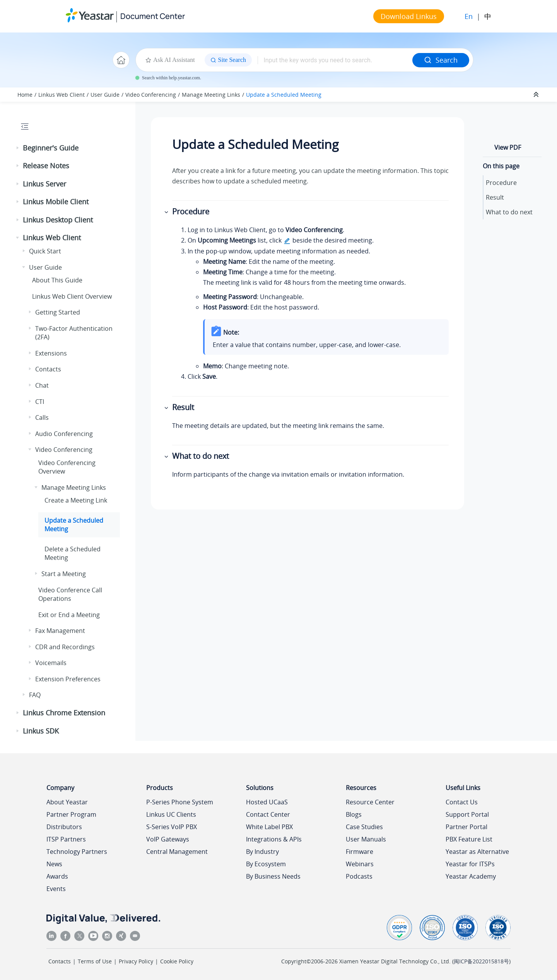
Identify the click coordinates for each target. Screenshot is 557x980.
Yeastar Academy (471, 876)
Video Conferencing (151, 95)
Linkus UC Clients (171, 814)
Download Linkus (409, 16)
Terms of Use (95, 961)
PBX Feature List (469, 839)
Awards (57, 876)
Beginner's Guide (51, 148)
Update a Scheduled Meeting (284, 95)
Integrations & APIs (274, 839)
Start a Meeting (64, 574)
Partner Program (71, 814)
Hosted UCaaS (267, 802)
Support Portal (467, 814)
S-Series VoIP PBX (172, 827)
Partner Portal (466, 827)
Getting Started (58, 312)
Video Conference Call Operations (70, 594)
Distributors (64, 827)
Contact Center (268, 814)
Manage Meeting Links (211, 95)
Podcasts (359, 876)
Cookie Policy (177, 961)
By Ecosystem (266, 864)
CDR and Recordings (65, 647)
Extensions (51, 353)
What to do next (509, 212)
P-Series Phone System (180, 802)
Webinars (360, 864)
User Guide (105, 95)
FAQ (35, 695)
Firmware (360, 852)
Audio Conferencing (64, 434)
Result (495, 197)
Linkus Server (44, 184)
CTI (40, 402)
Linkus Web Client (62, 95)
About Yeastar (67, 802)
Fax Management (60, 631)
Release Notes (46, 166)
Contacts (48, 369)
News (54, 864)
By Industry (262, 852)
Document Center (153, 16)
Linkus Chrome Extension (64, 713)
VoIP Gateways (168, 839)
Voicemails (51, 663)
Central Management (177, 852)
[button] (18, 148)
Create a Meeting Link (76, 500)
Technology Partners (77, 852)
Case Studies (364, 827)
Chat (42, 385)
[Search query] (335, 60)
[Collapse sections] (537, 95)
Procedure (501, 183)
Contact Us (462, 802)
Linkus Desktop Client (58, 220)
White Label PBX (269, 827)
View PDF (508, 147)
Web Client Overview (72, 296)
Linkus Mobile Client (56, 202)
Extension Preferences (68, 679)
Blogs (354, 814)
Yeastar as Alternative (477, 852)
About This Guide (57, 280)
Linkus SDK (41, 731)
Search (441, 60)
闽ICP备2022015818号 (481, 961)
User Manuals (366, 839)
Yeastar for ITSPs (470, 864)
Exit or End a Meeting (69, 615)
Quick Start (45, 251)
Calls (42, 417)
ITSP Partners (66, 839)
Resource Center (370, 802)
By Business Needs (273, 876)
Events (56, 889)
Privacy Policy (136, 961)
